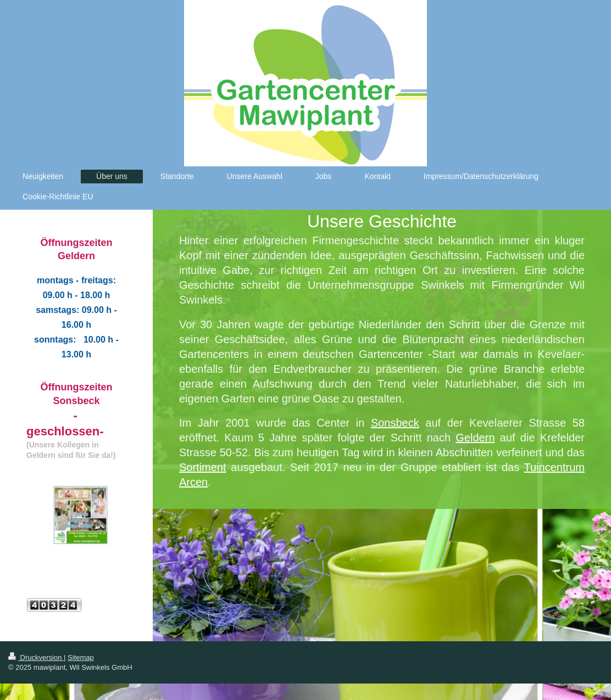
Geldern (475, 438)
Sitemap (81, 657)
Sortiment (203, 467)
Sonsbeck (395, 423)
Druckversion (36, 657)
